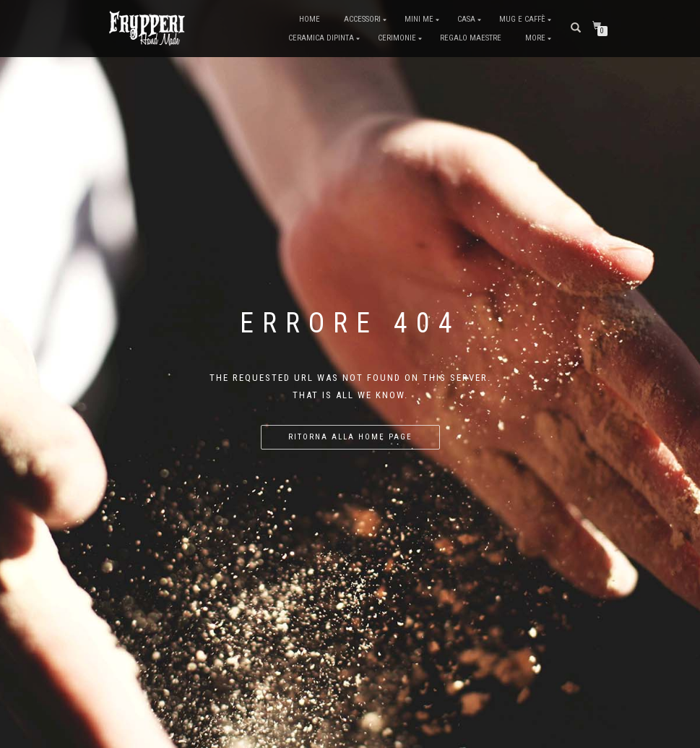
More (535, 38)
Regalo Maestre (471, 38)
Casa (466, 19)
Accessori (362, 19)
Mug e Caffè (522, 19)
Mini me (419, 19)
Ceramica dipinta (321, 38)
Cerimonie (397, 38)
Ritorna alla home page (350, 437)
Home (310, 19)
